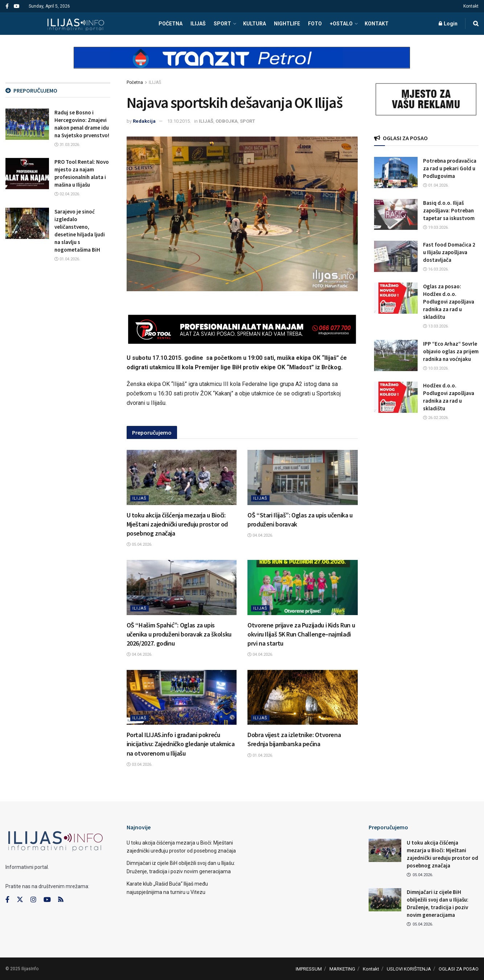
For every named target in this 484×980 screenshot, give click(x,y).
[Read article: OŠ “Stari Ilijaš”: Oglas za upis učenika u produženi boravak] (303, 477)
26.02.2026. (436, 418)
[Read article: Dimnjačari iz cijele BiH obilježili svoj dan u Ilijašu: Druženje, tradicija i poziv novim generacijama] (385, 900)
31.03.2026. (67, 145)
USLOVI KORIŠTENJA (409, 969)
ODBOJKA (227, 121)
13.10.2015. (179, 121)
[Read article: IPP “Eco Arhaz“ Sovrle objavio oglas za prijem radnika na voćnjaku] (396, 355)
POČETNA (171, 24)
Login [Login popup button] (448, 24)
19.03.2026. (436, 227)
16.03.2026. (436, 269)
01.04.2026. (260, 755)
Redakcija (144, 121)
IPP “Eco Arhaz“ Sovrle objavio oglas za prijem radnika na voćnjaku (451, 351)
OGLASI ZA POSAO (459, 969)
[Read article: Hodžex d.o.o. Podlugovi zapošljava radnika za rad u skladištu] (396, 397)
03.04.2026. (140, 765)
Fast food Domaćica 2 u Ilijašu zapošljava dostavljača (449, 252)
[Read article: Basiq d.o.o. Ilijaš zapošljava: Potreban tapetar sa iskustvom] (396, 215)
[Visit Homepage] (76, 24)
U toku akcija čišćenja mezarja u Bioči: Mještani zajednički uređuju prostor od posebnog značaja (177, 524)
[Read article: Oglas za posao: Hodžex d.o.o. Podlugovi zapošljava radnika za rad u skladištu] (396, 298)
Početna (135, 82)
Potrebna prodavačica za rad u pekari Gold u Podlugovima (450, 168)
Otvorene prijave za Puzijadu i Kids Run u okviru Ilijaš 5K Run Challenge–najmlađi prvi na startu (301, 634)
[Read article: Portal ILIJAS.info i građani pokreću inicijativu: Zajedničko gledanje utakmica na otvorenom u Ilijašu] (182, 698)
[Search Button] (476, 24)
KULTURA (255, 24)
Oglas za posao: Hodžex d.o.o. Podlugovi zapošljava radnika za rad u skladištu (449, 302)
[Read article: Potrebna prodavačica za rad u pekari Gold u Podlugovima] (396, 172)
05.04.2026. (140, 544)
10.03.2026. (436, 368)
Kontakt (471, 6)
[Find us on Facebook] (7, 900)
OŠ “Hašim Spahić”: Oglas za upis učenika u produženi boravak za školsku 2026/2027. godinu (179, 634)
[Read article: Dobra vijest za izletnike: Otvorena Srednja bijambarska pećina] (303, 698)
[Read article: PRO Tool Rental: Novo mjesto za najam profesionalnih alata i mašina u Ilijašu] (27, 174)
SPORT (222, 24)
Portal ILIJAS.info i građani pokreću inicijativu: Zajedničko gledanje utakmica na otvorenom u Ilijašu (181, 744)
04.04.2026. (260, 535)
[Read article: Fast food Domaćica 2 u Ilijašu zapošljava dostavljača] (396, 256)
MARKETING (342, 969)
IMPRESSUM (309, 969)
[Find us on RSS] (61, 900)
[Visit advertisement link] (242, 64)
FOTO (315, 24)
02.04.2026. (67, 194)
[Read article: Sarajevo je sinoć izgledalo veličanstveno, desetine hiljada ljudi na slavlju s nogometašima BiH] (27, 223)
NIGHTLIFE (287, 24)
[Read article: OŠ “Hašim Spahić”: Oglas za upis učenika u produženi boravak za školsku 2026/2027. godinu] (182, 587)
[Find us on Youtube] (47, 900)
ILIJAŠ (198, 24)
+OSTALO (341, 24)
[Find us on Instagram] (33, 900)
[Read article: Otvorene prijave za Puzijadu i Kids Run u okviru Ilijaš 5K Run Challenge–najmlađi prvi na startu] (303, 587)
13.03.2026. (436, 326)
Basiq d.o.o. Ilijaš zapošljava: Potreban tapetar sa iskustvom (449, 210)
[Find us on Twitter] (20, 900)
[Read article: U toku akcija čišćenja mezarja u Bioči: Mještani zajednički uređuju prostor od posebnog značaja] (182, 477)
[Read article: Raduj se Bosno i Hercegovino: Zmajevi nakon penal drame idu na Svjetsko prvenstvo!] (27, 124)
